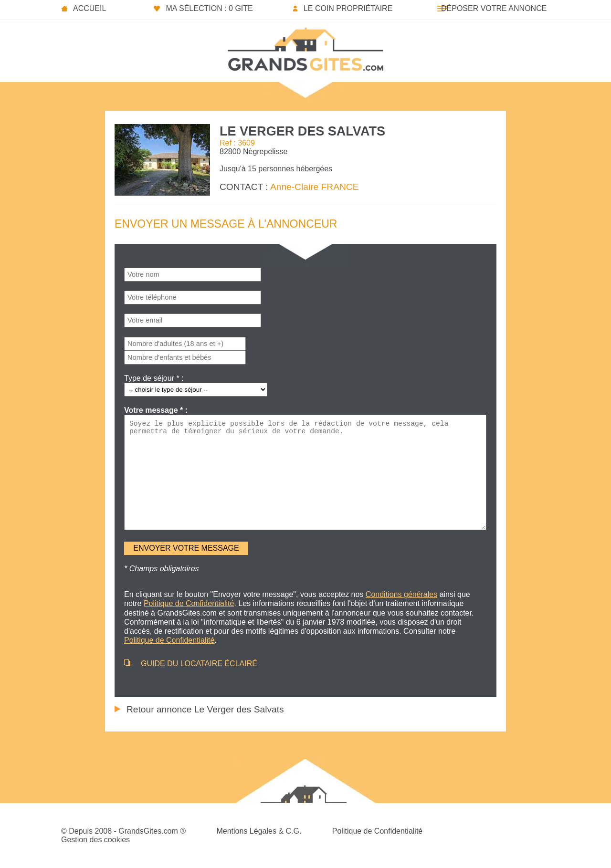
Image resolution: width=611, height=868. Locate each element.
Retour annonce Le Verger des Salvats (205, 709)
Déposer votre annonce (494, 8)
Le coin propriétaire (348, 8)
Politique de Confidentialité (377, 831)
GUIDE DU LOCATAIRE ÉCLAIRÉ (199, 664)
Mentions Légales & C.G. (259, 831)
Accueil (90, 8)
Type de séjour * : (154, 378)
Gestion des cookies (95, 840)
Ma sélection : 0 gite (209, 8)
